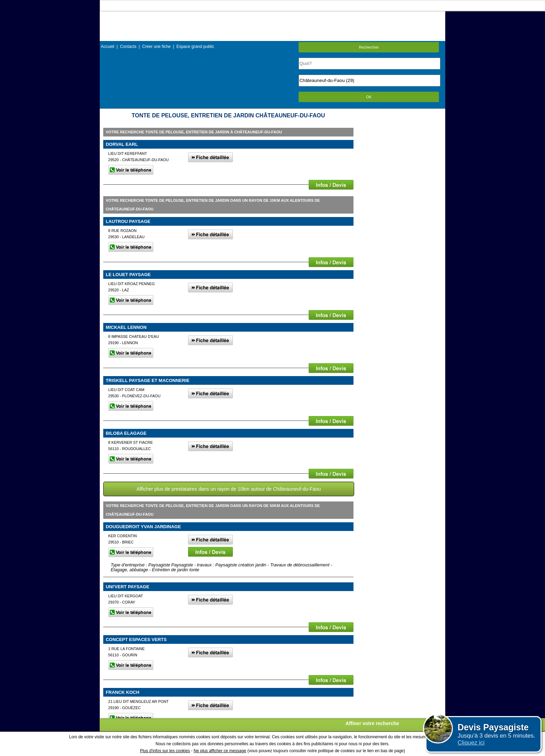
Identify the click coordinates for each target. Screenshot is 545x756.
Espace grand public (195, 47)
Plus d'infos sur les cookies (165, 751)
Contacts (128, 47)
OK (369, 97)
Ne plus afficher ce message (220, 751)
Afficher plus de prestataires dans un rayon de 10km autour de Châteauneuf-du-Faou (229, 489)
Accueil (108, 47)
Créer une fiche (156, 47)
